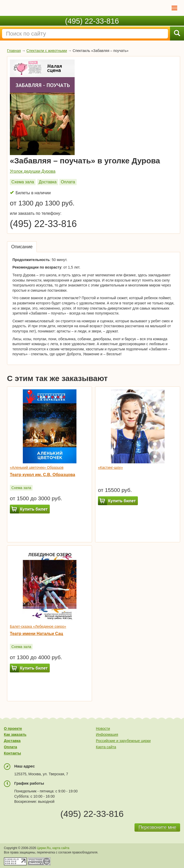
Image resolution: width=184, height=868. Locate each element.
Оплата (68, 182)
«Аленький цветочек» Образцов (37, 468)
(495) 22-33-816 (92, 21)
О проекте (13, 729)
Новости (103, 729)
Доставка (48, 182)
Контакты (12, 753)
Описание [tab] (22, 247)
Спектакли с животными (47, 51)
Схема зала (23, 182)
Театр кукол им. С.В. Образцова (43, 475)
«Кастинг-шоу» (110, 468)
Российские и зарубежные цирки (123, 741)
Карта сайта (106, 747)
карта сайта (61, 848)
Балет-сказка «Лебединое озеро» (38, 626)
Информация (107, 735)
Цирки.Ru (44, 848)
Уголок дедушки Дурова (33, 171)
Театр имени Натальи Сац (36, 634)
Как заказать (15, 735)
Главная (14, 51)
